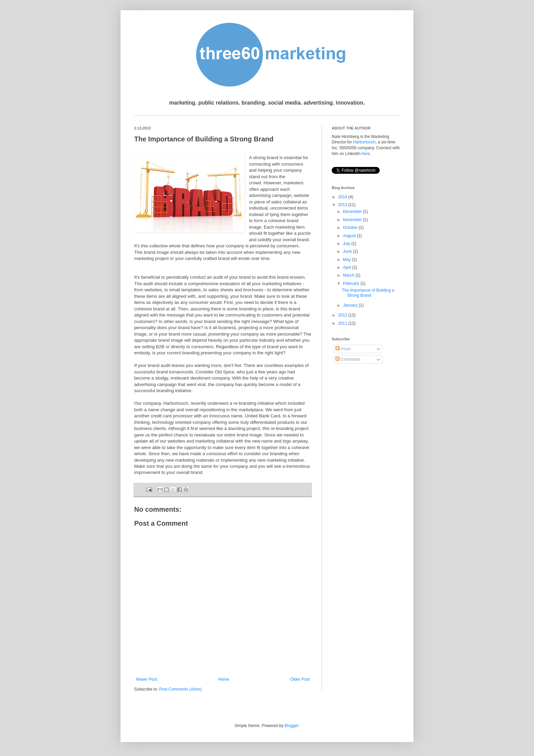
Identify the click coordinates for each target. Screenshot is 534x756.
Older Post (300, 679)
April (348, 267)
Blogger (291, 726)
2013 (343, 205)
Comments (348, 359)
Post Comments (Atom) (180, 689)
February (352, 283)
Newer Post (146, 679)
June (348, 251)
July (347, 244)
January (351, 305)
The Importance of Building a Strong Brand (368, 293)
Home (224, 679)
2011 (343, 323)
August (350, 236)
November (353, 220)
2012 (343, 315)
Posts (343, 349)
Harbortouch (364, 142)
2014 (343, 197)
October (351, 228)
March (349, 275)
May (347, 260)
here (366, 154)
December (353, 212)
